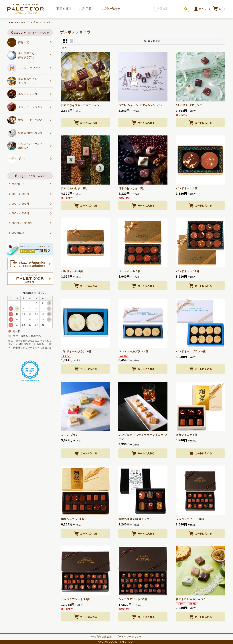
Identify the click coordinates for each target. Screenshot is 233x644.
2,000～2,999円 (30, 194)
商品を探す (64, 9)
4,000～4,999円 (30, 213)
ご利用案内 (87, 9)
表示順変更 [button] (152, 41)
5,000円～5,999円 (30, 223)
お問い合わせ (111, 9)
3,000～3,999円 (30, 204)
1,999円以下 (30, 184)
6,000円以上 (30, 233)
